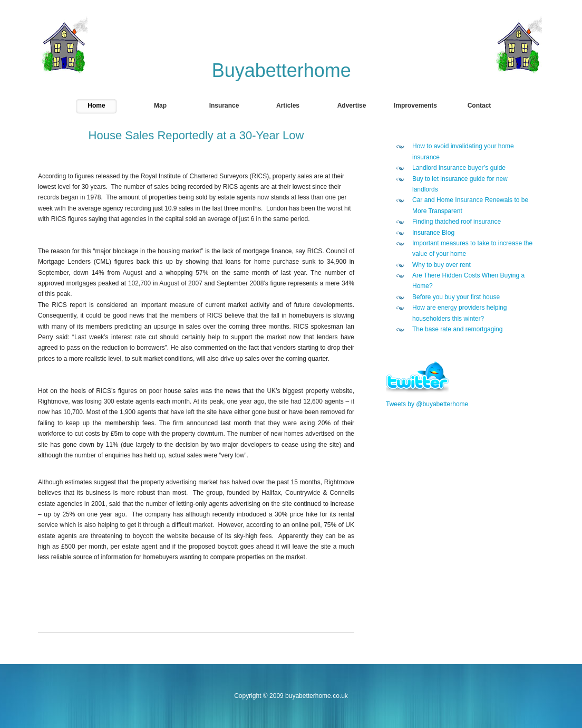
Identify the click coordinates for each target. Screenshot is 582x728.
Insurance (224, 106)
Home (96, 106)
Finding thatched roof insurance (457, 222)
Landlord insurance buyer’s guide (459, 168)
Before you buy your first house (456, 297)
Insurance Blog (433, 233)
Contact (479, 106)
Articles (288, 106)
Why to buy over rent (442, 265)
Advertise (352, 106)
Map (160, 106)
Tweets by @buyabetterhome (427, 404)
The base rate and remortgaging (457, 329)
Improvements (415, 106)
